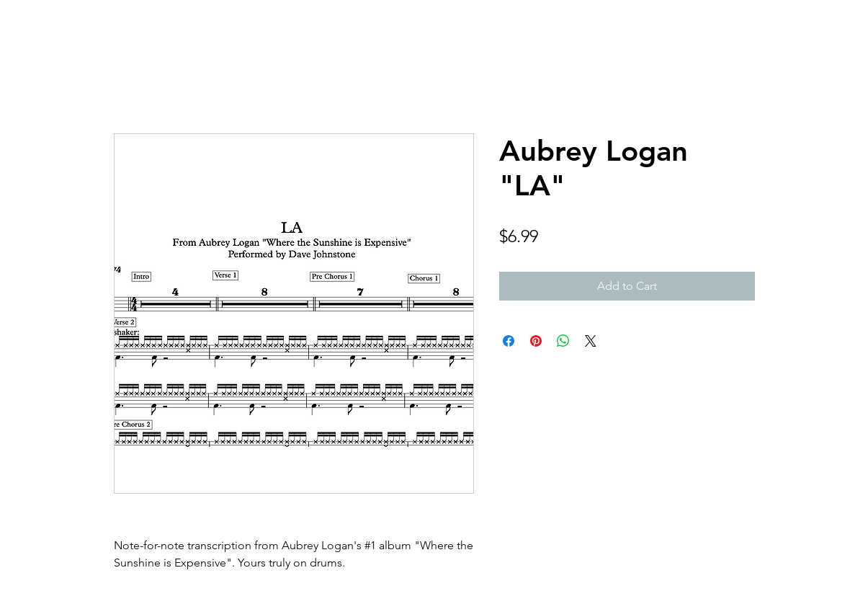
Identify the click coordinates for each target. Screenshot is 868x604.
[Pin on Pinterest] (536, 341)
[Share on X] (591, 341)
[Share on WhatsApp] (563, 341)
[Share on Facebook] (509, 341)
